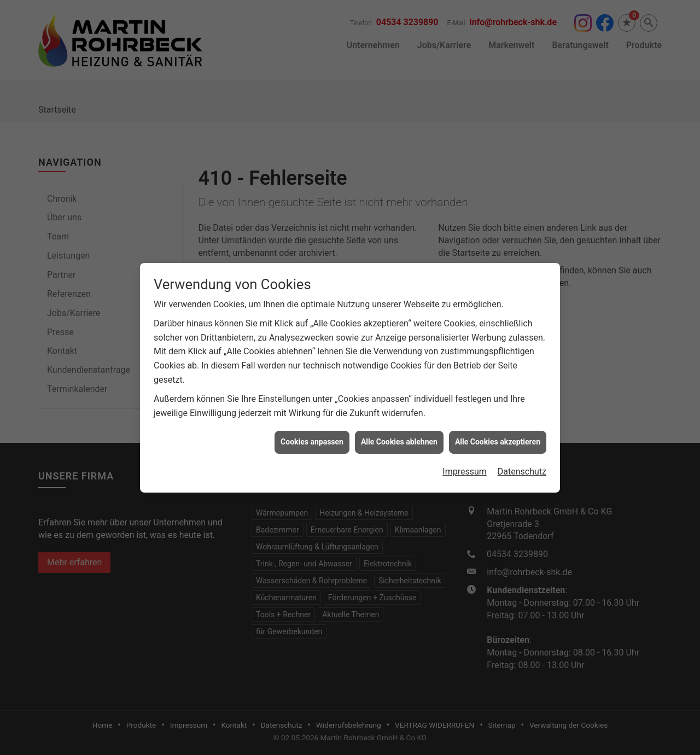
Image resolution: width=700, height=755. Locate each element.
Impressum (465, 462)
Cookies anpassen (312, 432)
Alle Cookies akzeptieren (498, 432)
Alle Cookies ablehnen (399, 432)
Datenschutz (522, 462)
